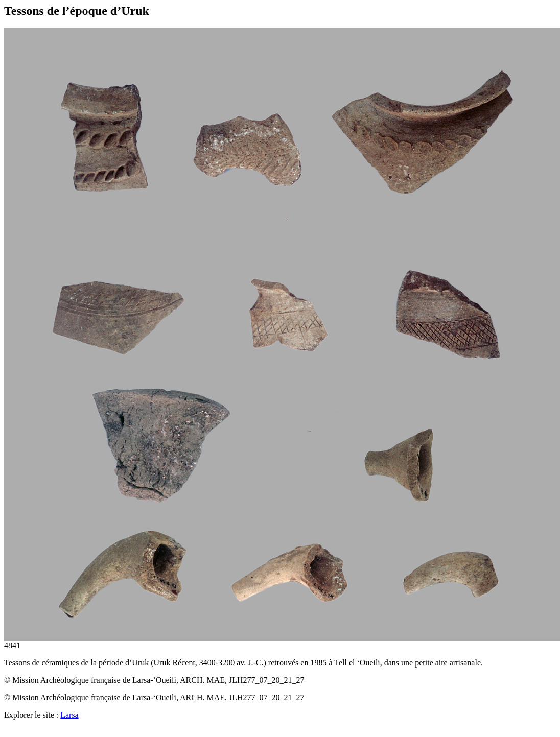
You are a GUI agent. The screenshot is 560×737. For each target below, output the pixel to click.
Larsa (69, 715)
